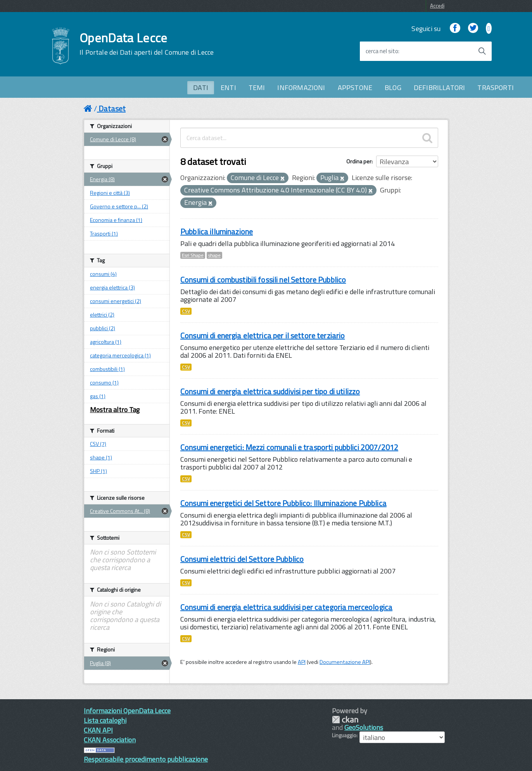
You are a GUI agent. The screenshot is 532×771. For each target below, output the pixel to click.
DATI (201, 87)
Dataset (112, 108)
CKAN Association (110, 740)
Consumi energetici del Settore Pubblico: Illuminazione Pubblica (283, 503)
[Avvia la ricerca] (482, 51)
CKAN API (98, 730)
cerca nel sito (382, 51)
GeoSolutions (364, 727)
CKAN (345, 720)
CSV (186, 311)
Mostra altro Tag (115, 410)
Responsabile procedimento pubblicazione (146, 759)
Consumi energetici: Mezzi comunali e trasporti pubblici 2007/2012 (289, 447)
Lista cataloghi (105, 720)
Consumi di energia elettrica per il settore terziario (263, 335)
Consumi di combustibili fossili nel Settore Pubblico (263, 280)
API (302, 662)
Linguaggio (344, 735)
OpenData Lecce (147, 44)
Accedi (437, 6)
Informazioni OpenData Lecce (127, 711)
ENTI (228, 87)
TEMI (257, 87)
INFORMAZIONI (301, 87)
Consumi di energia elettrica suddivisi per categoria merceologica (286, 607)
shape (214, 255)
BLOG (393, 87)
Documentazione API (345, 662)
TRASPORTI (496, 87)
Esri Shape (193, 255)
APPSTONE (355, 87)
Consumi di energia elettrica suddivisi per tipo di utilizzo (270, 391)
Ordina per (359, 161)
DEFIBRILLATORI (440, 87)
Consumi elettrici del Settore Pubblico (242, 559)
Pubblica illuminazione (217, 231)
